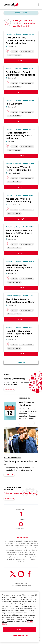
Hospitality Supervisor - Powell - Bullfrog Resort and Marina (19, 334)
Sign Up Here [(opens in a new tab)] (9, 389)
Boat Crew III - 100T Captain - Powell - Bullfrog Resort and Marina (20, 40)
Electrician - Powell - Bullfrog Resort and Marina (20, 301)
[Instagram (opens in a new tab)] (21, 574)
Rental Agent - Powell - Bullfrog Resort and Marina (20, 73)
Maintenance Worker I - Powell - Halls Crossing (19, 169)
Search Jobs (9, 498)
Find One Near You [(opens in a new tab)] (27, 423)
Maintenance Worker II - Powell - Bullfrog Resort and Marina (19, 233)
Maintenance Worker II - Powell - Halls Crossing (19, 200)
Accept (19, 633)
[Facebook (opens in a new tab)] (29, 574)
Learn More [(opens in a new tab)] (9, 475)
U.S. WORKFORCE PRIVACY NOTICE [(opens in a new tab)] (21, 586)
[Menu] (38, 5)
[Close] (36, 598)
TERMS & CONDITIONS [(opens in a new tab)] (21, 583)
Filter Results (21, 13)
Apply (21, 61)
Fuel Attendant (14, 104)
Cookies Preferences (19, 639)
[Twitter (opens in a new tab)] (13, 574)
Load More (21, 362)
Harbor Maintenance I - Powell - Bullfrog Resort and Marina (19, 135)
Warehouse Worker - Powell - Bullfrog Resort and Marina (19, 268)
